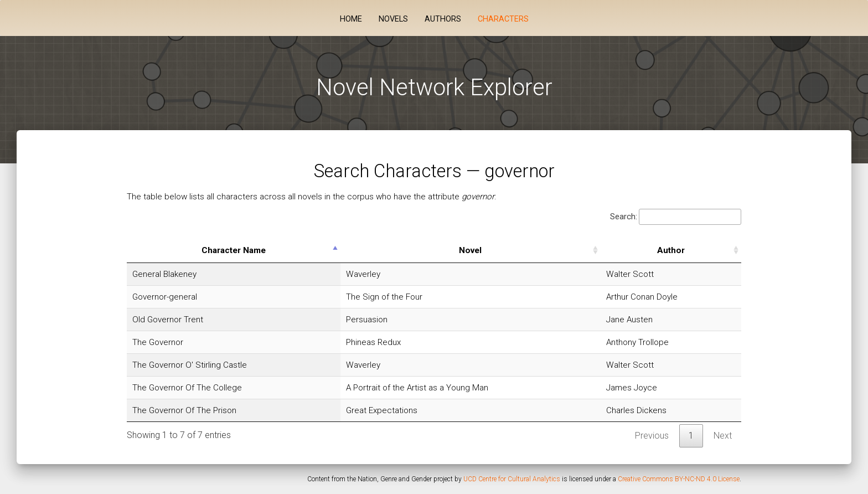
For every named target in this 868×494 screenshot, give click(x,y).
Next (723, 436)
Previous (652, 436)
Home (351, 19)
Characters (503, 19)
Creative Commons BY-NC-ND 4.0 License (679, 479)
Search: (676, 217)
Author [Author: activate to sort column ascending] (671, 250)
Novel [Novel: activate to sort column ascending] (470, 250)
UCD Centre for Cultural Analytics (512, 479)
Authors (443, 19)
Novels (393, 19)
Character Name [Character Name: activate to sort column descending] (234, 250)
